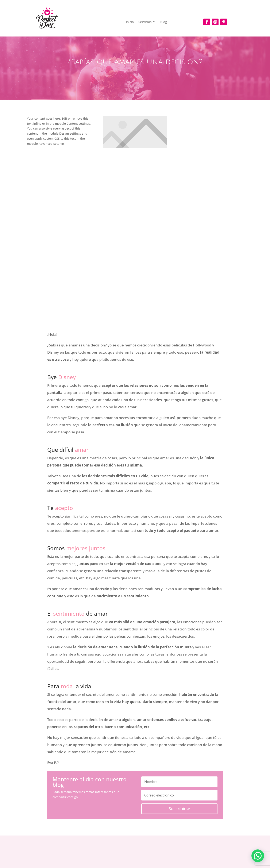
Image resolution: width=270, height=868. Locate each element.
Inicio (130, 22)
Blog (164, 22)
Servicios (145, 22)
